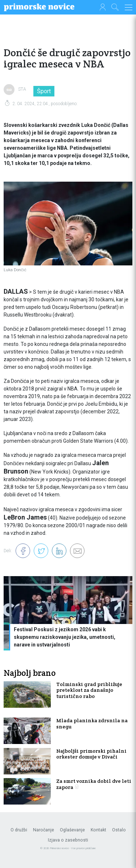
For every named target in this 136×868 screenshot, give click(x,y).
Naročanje (44, 830)
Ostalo (119, 830)
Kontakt (98, 830)
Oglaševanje (72, 830)
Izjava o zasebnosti (68, 840)
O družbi (19, 830)
